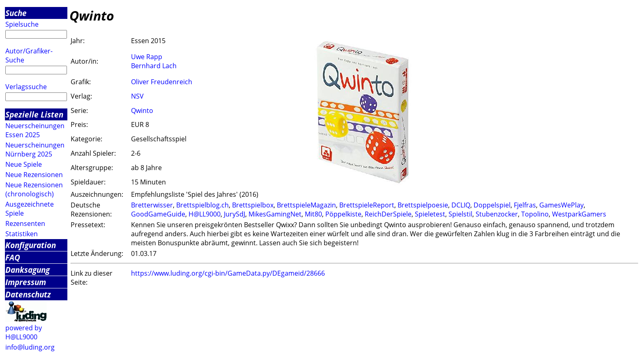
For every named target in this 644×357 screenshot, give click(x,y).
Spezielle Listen (34, 114)
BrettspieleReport (367, 205)
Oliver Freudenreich (162, 82)
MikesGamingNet (275, 214)
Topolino (535, 214)
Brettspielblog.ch (202, 205)
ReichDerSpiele (388, 214)
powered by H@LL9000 (24, 332)
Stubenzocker (497, 214)
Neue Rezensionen (34, 175)
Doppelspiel (492, 205)
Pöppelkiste (343, 214)
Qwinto (142, 111)
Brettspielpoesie (423, 205)
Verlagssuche (26, 87)
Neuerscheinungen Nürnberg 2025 (35, 150)
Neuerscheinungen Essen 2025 (35, 130)
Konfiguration (31, 245)
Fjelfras (525, 205)
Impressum (26, 282)
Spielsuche (22, 24)
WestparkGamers (579, 214)
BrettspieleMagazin (306, 205)
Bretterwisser (152, 205)
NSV (137, 96)
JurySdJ (235, 214)
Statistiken (22, 234)
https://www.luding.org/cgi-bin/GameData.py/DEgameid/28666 (228, 273)
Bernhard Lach (154, 66)
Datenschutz (28, 294)
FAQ (13, 257)
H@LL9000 (205, 214)
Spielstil (460, 214)
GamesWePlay (561, 205)
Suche (16, 13)
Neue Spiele (24, 164)
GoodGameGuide (158, 214)
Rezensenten (25, 223)
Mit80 (313, 214)
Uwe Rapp (147, 57)
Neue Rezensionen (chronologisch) (34, 189)
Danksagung (28, 270)
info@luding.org (30, 347)
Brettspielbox (253, 205)
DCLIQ (461, 205)
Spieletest (430, 214)
